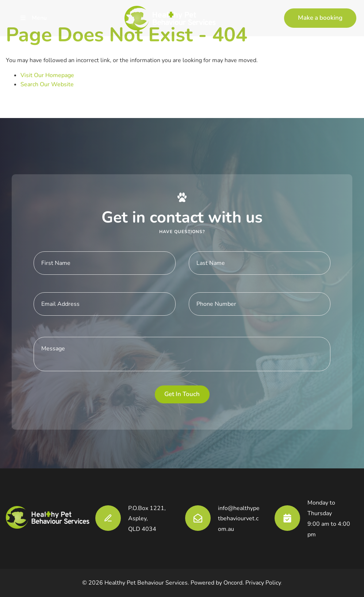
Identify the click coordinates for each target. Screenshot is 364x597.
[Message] (182, 354)
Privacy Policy (263, 583)
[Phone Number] (260, 304)
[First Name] (105, 263)
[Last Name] (260, 263)
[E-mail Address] (105, 304)
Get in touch (182, 394)
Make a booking (306, 13)
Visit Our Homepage (47, 75)
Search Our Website (47, 84)
